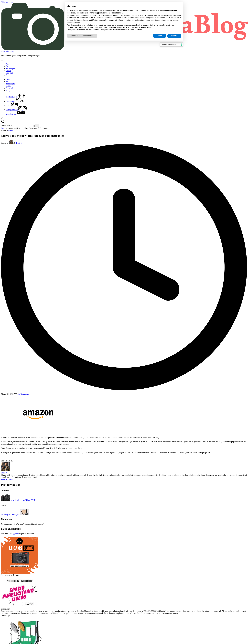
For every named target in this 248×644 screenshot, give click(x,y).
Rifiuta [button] (160, 36)
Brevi (11, 130)
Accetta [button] (174, 36)
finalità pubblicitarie (81, 20)
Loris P (4, 473)
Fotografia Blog (7, 51)
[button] (34, 126)
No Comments (21, 394)
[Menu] (2, 60)
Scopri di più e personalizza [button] (82, 36)
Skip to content (7, 2)
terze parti (105, 15)
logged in (15, 533)
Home (3, 128)
